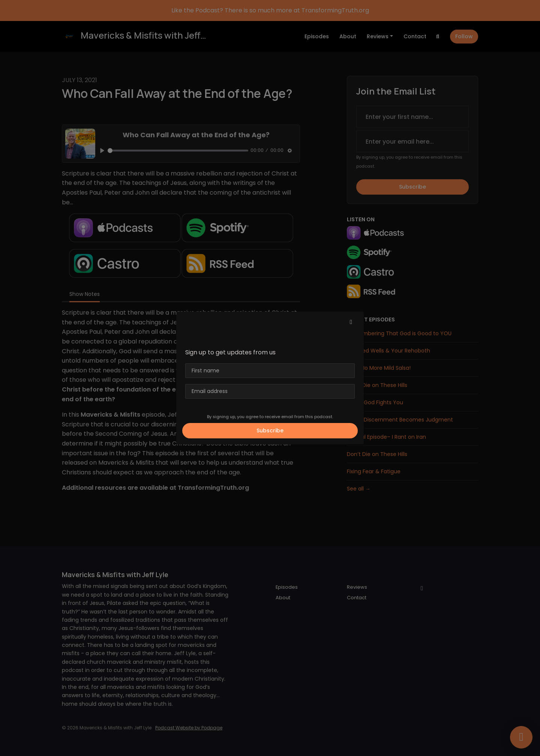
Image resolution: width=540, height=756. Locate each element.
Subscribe (270, 430)
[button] (351, 322)
